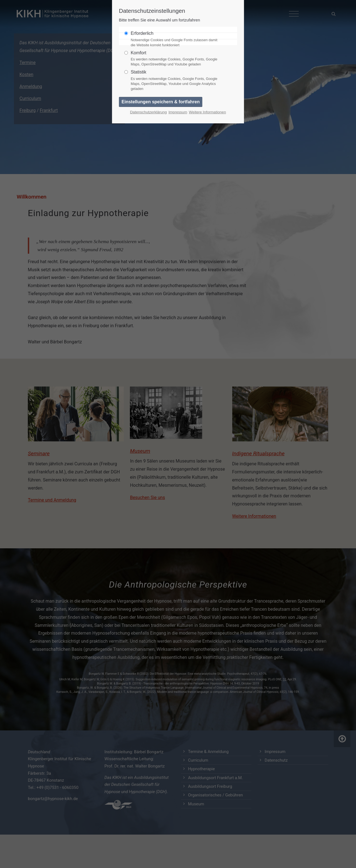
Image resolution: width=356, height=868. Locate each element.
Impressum (178, 112)
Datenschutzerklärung (149, 112)
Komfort (176, 59)
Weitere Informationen (207, 112)
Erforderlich (176, 39)
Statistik (176, 80)
